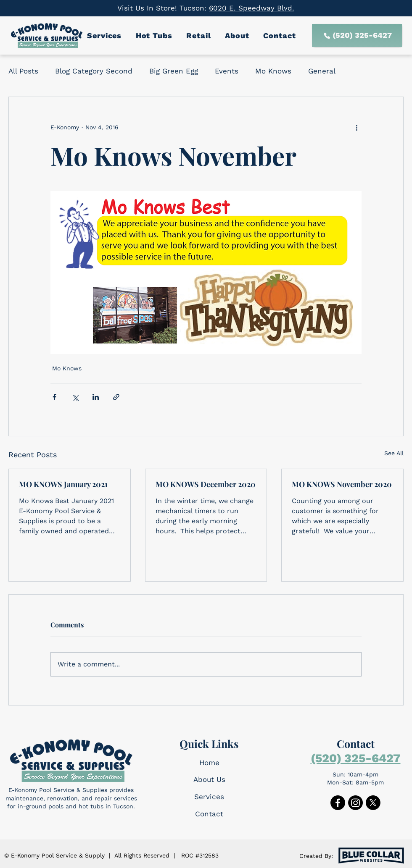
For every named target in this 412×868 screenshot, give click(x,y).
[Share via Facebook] (54, 397)
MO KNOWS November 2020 (342, 484)
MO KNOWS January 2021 (63, 484)
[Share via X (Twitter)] (75, 397)
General (322, 71)
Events (227, 71)
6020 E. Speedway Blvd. (252, 8)
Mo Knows (273, 71)
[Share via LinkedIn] (96, 397)
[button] (106, 35)
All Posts (23, 71)
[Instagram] (355, 803)
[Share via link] (116, 397)
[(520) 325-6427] (357, 35)
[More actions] (357, 127)
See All (394, 453)
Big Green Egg (174, 71)
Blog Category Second (94, 71)
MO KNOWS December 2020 (206, 484)
